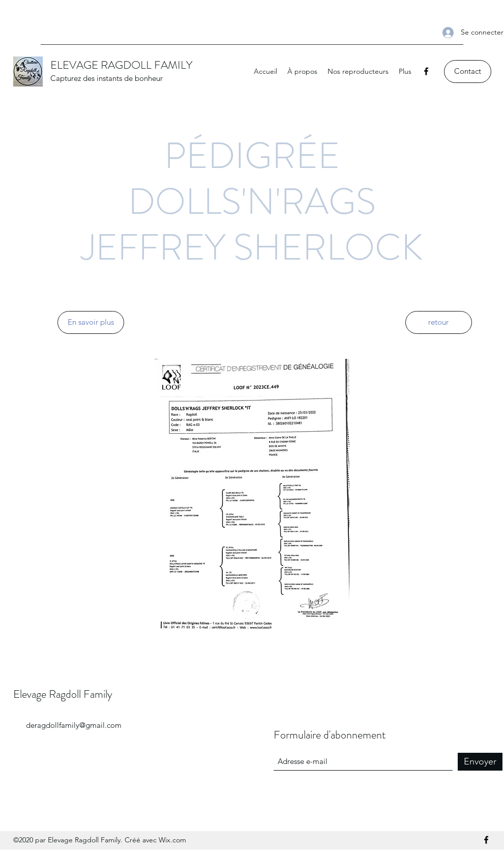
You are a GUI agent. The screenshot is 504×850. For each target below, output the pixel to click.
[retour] (439, 322)
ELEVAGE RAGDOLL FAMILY (121, 65)
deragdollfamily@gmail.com (74, 725)
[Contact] (468, 72)
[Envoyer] (480, 762)
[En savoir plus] (91, 322)
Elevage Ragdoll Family (63, 694)
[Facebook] (426, 71)
